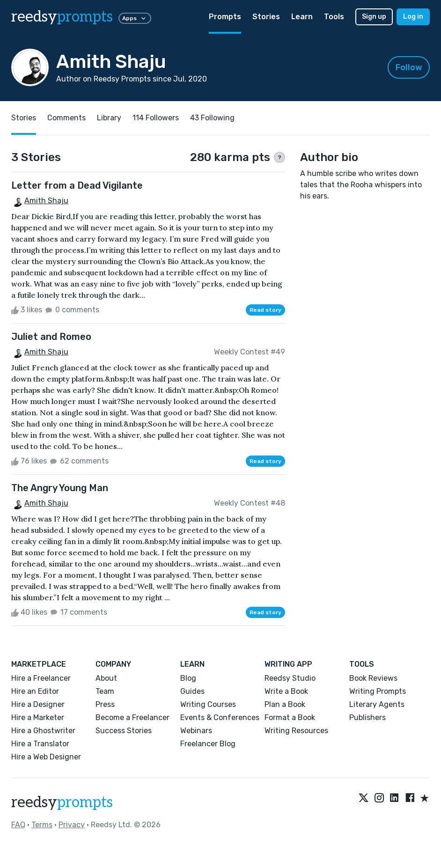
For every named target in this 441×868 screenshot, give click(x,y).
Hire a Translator (40, 744)
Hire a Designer (38, 704)
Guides (192, 691)
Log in (413, 17)
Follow (409, 67)
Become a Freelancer (132, 717)
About (106, 678)
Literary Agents (377, 704)
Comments (66, 118)
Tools (334, 17)
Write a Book (286, 691)
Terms (42, 825)
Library (109, 118)
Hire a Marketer (38, 717)
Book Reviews (373, 678)
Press (105, 704)
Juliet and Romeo (51, 337)
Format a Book (290, 717)
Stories (266, 17)
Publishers (367, 717)
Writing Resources (296, 731)
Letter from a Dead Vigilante (77, 185)
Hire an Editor (35, 691)
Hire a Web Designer (46, 757)
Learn (302, 17)
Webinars (196, 731)
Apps (135, 18)
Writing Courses (208, 704)
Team (105, 691)
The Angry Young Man (60, 488)
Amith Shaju (46, 201)
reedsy (62, 802)
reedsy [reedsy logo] (62, 17)
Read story (265, 310)
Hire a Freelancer (41, 678)
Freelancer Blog (208, 744)
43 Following (212, 118)
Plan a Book (285, 704)
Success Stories (124, 731)
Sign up (374, 17)
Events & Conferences (220, 717)
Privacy (72, 825)
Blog (188, 678)
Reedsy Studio (290, 678)
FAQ (18, 825)
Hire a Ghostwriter (43, 731)
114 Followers (156, 118)
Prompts (225, 17)
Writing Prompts (378, 691)
